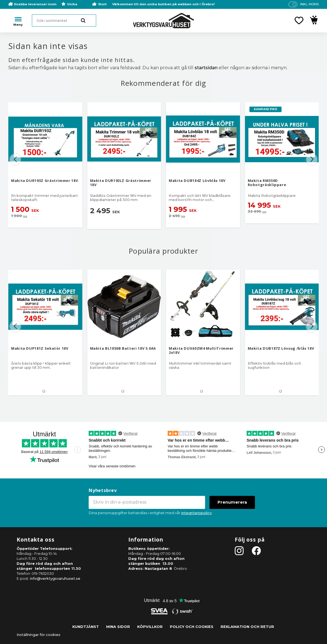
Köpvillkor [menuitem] (150, 627)
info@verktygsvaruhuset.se (55, 579)
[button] (299, 20)
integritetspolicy (196, 513)
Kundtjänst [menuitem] (86, 627)
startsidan (206, 68)
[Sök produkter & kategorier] (64, 20)
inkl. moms (309, 4)
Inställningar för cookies (39, 635)
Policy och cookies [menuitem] (192, 627)
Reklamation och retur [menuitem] (247, 627)
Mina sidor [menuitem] (118, 627)
